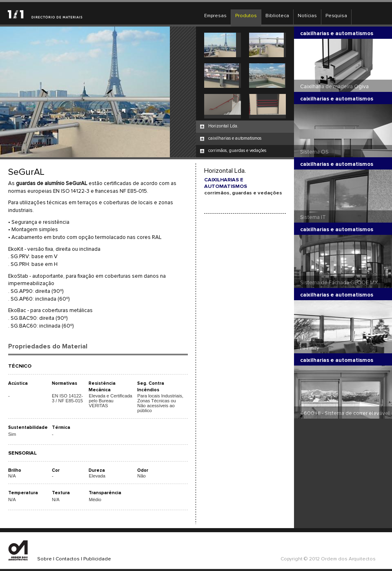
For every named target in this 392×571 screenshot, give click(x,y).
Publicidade (97, 559)
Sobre (45, 559)
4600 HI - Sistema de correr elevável (345, 413)
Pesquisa (336, 16)
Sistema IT (313, 217)
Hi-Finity (310, 348)
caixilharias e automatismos (235, 138)
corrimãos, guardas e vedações (237, 151)
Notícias (307, 16)
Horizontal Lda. (223, 126)
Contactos (68, 559)
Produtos (246, 16)
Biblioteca (277, 16)
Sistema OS (314, 152)
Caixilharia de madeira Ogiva (334, 87)
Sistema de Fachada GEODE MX (339, 283)
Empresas (215, 16)
